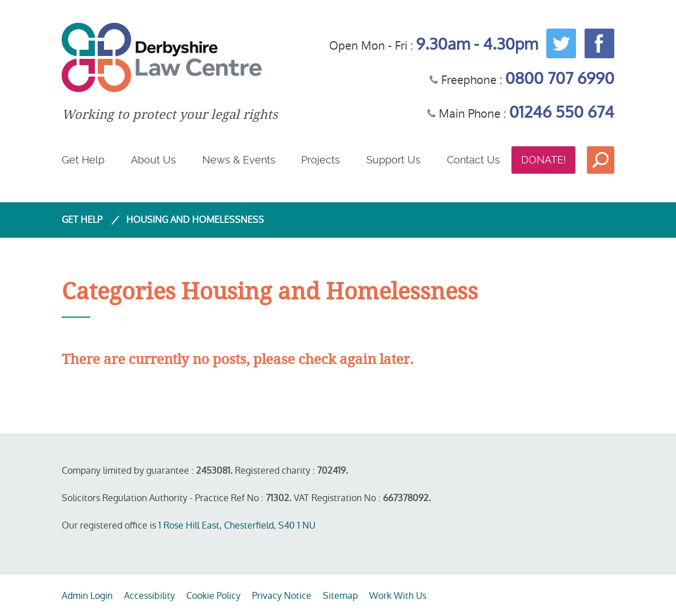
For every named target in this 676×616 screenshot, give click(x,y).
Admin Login (87, 596)
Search (601, 160)
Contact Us (473, 160)
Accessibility (149, 596)
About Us (153, 160)
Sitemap (340, 596)
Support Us (393, 160)
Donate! (543, 160)
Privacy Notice (282, 596)
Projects (321, 160)
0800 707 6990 (560, 79)
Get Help (83, 160)
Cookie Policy (213, 596)
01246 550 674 (562, 112)
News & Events (239, 160)
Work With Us (398, 596)
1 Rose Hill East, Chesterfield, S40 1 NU (237, 525)
